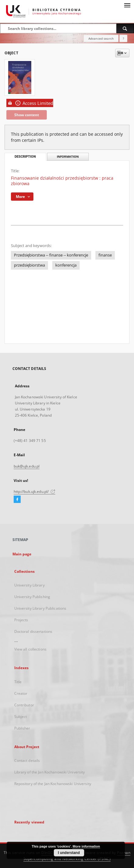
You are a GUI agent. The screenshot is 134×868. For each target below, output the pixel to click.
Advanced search (101, 38)
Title (18, 682)
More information (86, 846)
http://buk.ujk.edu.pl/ (35, 491)
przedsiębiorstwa (29, 265)
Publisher (22, 728)
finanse (105, 255)
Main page (22, 554)
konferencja (66, 265)
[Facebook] (17, 500)
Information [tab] (68, 157)
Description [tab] (25, 157)
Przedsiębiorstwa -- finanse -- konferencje (51, 255)
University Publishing (32, 597)
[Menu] (127, 5)
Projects (21, 620)
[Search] (125, 28)
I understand (69, 853)
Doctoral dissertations (33, 631)
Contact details (27, 760)
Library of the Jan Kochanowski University (50, 772)
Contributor (24, 705)
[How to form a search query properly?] (123, 38)
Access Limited (30, 103)
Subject (21, 717)
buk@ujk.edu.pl (27, 466)
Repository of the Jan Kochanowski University (53, 784)
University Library (29, 585)
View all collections (30, 649)
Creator (21, 693)
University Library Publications (40, 608)
